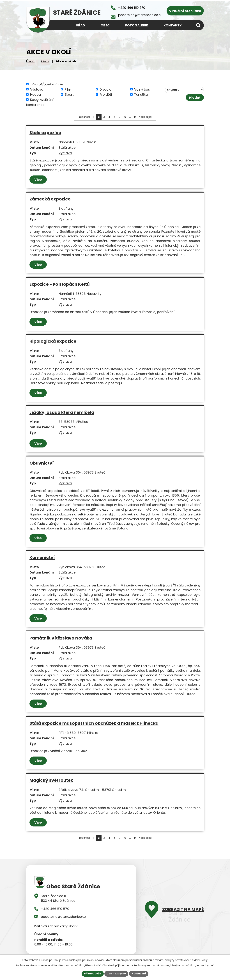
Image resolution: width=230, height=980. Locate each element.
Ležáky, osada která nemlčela (62, 412)
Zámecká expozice (50, 199)
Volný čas (142, 89)
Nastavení (139, 974)
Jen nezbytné (116, 974)
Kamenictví (42, 557)
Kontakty (173, 25)
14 (135, 117)
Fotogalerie (137, 25)
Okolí (45, 61)
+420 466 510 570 (55, 909)
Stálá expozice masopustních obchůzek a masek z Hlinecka (94, 723)
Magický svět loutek (51, 780)
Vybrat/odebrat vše (47, 84)
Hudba (35, 94)
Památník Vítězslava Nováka (61, 638)
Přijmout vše (93, 974)
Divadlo (105, 89)
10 (125, 117)
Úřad (80, 25)
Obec (105, 25)
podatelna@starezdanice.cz (63, 917)
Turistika (141, 94)
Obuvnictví (42, 463)
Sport (69, 94)
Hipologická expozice (53, 341)
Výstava (37, 89)
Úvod (30, 61)
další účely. (201, 960)
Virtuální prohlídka (185, 11)
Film (68, 89)
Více (38, 180)
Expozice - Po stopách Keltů (60, 284)
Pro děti (106, 94)
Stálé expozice (45, 133)
